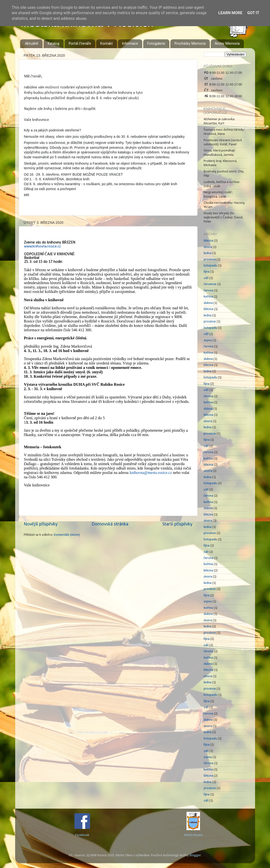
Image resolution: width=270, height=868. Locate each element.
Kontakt (106, 44)
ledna (208, 253)
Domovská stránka (110, 524)
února (208, 247)
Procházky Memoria (190, 44)
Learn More (230, 13)
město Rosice (193, 835)
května (208, 297)
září (206, 278)
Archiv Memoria (227, 44)
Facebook (82, 835)
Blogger (195, 855)
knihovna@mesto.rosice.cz (151, 473)
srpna (208, 340)
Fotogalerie (156, 44)
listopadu (210, 266)
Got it (253, 13)
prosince (210, 260)
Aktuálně (32, 44)
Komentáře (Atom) (67, 535)
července (210, 284)
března (209, 241)
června (208, 291)
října (207, 272)
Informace (130, 44)
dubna (208, 303)
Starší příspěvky (177, 524)
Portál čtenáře (80, 44)
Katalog (53, 44)
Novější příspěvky (41, 524)
